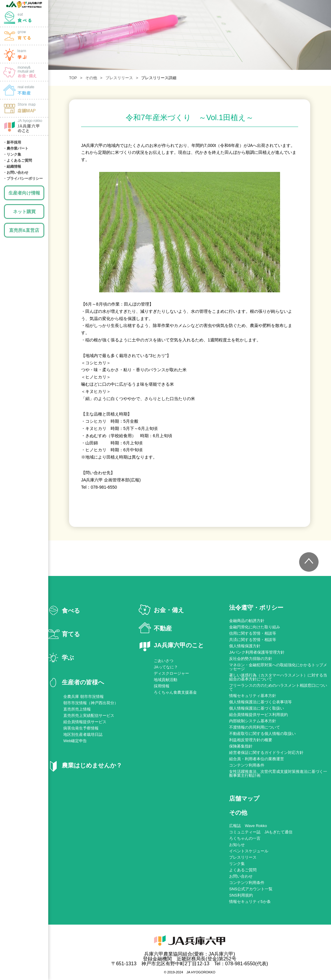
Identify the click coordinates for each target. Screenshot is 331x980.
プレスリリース (119, 78)
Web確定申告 (75, 741)
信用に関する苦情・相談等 (253, 633)
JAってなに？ (166, 667)
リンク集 (237, 864)
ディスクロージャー (171, 673)
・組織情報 (12, 166)
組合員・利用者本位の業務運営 (257, 759)
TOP (73, 78)
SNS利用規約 (241, 895)
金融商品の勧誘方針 (247, 621)
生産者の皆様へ (83, 682)
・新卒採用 (12, 142)
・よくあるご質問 (17, 160)
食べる (24, 18)
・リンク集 (12, 154)
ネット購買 (24, 212)
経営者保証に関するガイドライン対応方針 (266, 753)
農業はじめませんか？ (92, 765)
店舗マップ (244, 799)
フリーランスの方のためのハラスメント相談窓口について (278, 687)
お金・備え (24, 72)
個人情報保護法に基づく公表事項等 (260, 702)
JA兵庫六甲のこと (24, 126)
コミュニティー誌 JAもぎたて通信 (261, 832)
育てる (24, 36)
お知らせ (237, 845)
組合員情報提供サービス (85, 722)
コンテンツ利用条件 (247, 765)
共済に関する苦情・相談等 (253, 640)
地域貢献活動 (165, 680)
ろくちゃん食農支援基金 (175, 692)
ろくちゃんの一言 (245, 838)
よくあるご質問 (243, 870)
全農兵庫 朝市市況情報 (84, 697)
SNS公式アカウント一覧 (251, 889)
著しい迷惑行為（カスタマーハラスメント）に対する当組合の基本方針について (278, 677)
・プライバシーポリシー (23, 179)
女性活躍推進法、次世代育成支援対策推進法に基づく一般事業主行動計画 (278, 773)
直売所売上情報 (77, 709)
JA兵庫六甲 (24, 5)
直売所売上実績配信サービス (89, 716)
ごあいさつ (164, 661)
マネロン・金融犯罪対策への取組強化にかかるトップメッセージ (278, 667)
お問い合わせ (241, 876)
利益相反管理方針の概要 (251, 740)
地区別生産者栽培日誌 (83, 734)
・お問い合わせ (16, 173)
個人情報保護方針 (245, 646)
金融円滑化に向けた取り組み (255, 627)
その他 (91, 78)
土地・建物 (24, 90)
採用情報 (162, 686)
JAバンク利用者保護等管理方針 (257, 652)
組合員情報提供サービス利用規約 (258, 715)
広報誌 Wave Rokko (248, 826)
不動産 (163, 628)
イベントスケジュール (249, 851)
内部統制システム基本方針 (253, 721)
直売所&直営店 (24, 230)
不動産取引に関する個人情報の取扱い (262, 734)
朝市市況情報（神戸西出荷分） (91, 703)
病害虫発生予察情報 (81, 728)
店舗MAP (24, 108)
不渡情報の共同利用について (255, 727)
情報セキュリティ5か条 (250, 902)
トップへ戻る (308, 562)
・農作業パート (16, 148)
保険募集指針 (241, 746)
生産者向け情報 (24, 193)
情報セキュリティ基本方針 (253, 696)
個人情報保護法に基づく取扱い (257, 708)
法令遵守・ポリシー (256, 608)
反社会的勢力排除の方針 (251, 659)
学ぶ (24, 54)
